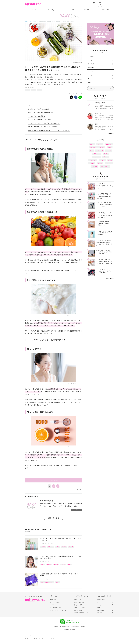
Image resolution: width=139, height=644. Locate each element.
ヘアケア (91, 71)
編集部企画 (56, 564)
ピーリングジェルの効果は (36, 116)
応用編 (33, 90)
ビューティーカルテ (56, 608)
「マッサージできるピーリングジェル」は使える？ (44, 123)
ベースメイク (92, 60)
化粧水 (58, 547)
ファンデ (100, 163)
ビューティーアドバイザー (57, 610)
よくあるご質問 (105, 10)
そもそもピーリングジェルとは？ (38, 109)
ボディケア (91, 68)
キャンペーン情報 (69, 10)
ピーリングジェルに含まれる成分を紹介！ (41, 113)
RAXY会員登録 (101, 600)
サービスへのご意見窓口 (80, 608)
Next (79, 489)
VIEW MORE (110, 134)
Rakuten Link (101, 610)
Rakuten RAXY (33, 4)
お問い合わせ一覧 (38, 638)
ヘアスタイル (96, 157)
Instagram (100, 605)
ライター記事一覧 (76, 510)
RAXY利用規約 (78, 610)
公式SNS (87, 10)
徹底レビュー (51, 547)
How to (28, 90)
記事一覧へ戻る (54, 518)
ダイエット (109, 163)
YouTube (100, 613)
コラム (90, 79)
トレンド (109, 151)
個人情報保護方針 (64, 627)
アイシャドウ (100, 151)
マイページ (53, 605)
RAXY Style (52, 10)
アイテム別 (71, 547)
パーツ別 (102, 160)
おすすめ (43, 547)
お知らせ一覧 (77, 600)
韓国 (91, 151)
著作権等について (75, 627)
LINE (99, 608)
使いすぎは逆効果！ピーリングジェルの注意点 (43, 127)
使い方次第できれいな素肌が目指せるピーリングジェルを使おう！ (49, 130)
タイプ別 (95, 166)
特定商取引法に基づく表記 (81, 613)
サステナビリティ (50, 638)
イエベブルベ (93, 160)
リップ (106, 154)
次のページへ (54, 480)
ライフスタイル (105, 166)
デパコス (64, 547)
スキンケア (32, 88)
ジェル (39, 90)
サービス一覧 (28, 638)
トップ (34, 10)
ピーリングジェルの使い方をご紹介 (39, 120)
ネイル (90, 75)
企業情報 (56, 627)
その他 (90, 82)
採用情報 (83, 627)
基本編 (110, 147)
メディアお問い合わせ (80, 602)
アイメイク (91, 64)
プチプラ (63, 564)
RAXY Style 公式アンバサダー (47, 582)
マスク (57, 582)
